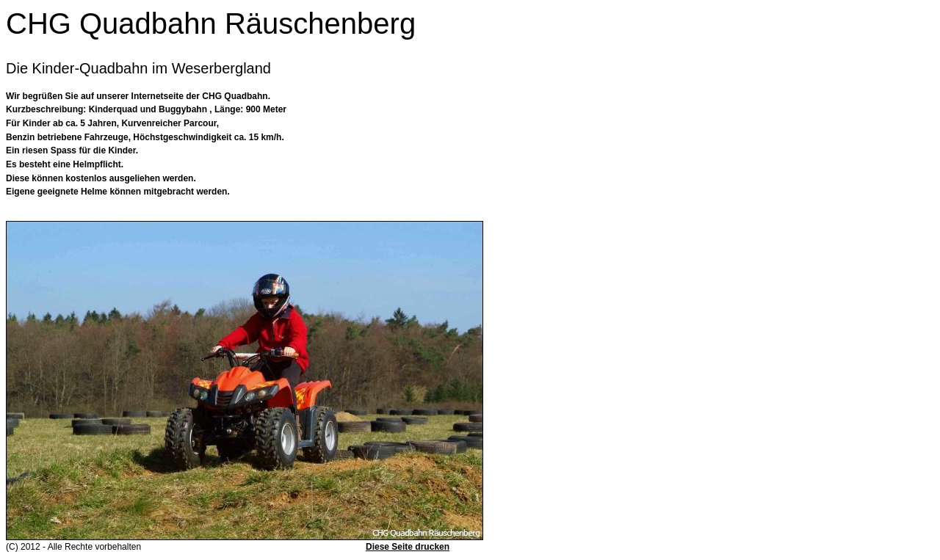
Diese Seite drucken (408, 547)
